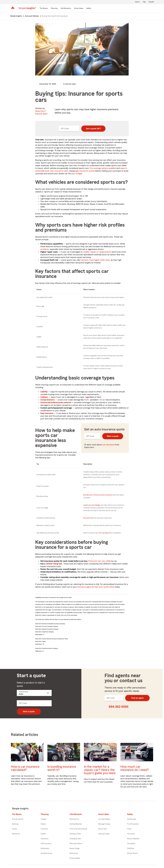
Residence (16, 834)
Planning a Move (76, 844)
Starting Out (74, 819)
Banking (15, 824)
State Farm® (41, 112)
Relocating (74, 853)
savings (105, 533)
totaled (86, 252)
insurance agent (84, 587)
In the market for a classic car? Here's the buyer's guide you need (100, 770)
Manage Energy (104, 824)
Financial (44, 829)
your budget (77, 174)
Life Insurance (46, 844)
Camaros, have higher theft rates (95, 260)
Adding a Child (75, 834)
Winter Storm (132, 853)
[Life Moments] (66, 8)
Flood (129, 829)
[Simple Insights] (27, 9)
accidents (45, 249)
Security (86, 518)
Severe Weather (133, 839)
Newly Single (75, 848)
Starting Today (104, 834)
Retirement (45, 848)
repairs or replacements (101, 252)
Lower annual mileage (92, 505)
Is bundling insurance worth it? (62, 768)
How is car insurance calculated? (25, 768)
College (43, 819)
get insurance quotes (85, 171)
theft (86, 400)
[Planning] (54, 8)
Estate (43, 824)
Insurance (45, 839)
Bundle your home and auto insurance (98, 495)
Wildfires (131, 848)
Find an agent (137, 698)
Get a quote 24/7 (93, 129)
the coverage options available (103, 168)
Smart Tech (103, 829)
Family (15, 829)
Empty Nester (75, 858)
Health (43, 834)
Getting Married (76, 824)
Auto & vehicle (18, 819)
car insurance (108, 445)
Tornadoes (131, 844)
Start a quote (113, 436)
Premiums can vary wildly (100, 561)
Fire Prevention (133, 824)
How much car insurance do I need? (135, 768)
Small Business (46, 853)
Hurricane (131, 834)
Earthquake (132, 819)
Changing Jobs (75, 839)
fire (101, 400)
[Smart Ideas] (79, 8)
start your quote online (104, 587)
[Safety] (89, 8)
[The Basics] (44, 8)
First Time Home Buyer (78, 829)
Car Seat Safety (104, 819)
